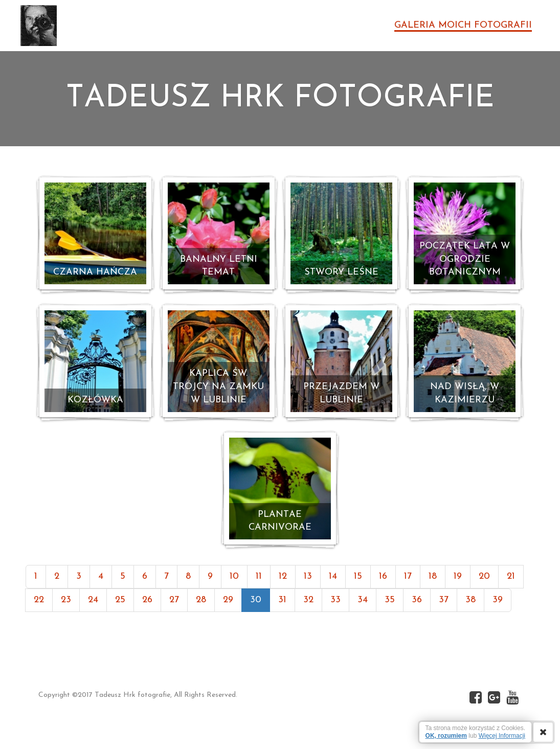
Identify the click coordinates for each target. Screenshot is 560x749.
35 (390, 600)
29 (228, 600)
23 (66, 600)
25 (120, 600)
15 (358, 576)
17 (408, 576)
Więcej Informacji (502, 736)
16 (383, 576)
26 (147, 600)
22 (39, 600)
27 (174, 600)
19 (458, 576)
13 (308, 576)
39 (498, 600)
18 (433, 576)
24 (93, 600)
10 (234, 576)
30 (256, 600)
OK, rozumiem (446, 736)
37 (444, 600)
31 (282, 600)
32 (308, 600)
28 (201, 600)
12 (283, 576)
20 (484, 576)
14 (333, 576)
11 (259, 576)
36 (417, 600)
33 (335, 600)
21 (511, 576)
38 (471, 600)
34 (363, 600)
